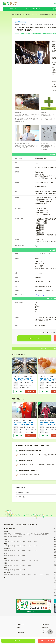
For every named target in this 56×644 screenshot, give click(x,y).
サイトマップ (20, 630)
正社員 (17, 34)
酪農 (37, 163)
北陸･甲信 (7, 549)
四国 (5, 568)
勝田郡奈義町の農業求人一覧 (46, 15)
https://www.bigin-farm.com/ (43, 295)
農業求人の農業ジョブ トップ (19, 15)
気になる (20, 391)
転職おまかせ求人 (21, 22)
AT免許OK (29, 34)
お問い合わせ (45, 628)
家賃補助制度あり (37, 34)
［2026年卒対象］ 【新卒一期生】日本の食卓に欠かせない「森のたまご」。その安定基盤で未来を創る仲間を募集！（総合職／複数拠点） (24, 379)
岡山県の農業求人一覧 (33, 15)
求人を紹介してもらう (33, 9)
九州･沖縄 (7, 573)
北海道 (6, 531)
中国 (5, 563)
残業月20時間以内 (47, 34)
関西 (5, 558)
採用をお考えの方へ (46, 632)
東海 (5, 553)
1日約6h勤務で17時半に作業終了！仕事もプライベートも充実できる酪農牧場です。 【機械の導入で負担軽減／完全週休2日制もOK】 (24, 423)
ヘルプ (18, 628)
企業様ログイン (20, 632)
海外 (5, 577)
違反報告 (44, 630)
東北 (5, 539)
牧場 (37, 246)
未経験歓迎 (23, 34)
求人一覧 (13, 9)
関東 (5, 544)
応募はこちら (30, 391)
